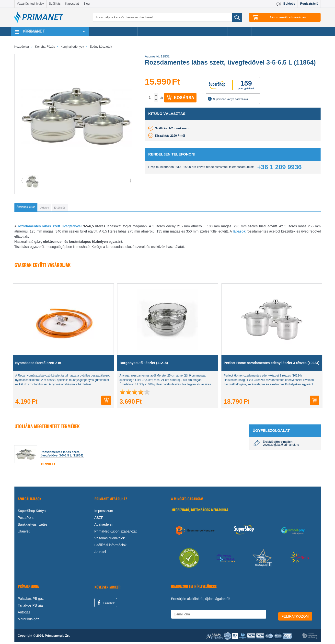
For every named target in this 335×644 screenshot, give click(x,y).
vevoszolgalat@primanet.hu (281, 446)
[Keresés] (168, 17)
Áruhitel (100, 554)
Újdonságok (186, 31)
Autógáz (24, 614)
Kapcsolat (72, 4)
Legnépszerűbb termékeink (113, 31)
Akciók (146, 31)
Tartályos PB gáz (31, 607)
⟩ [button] (130, 180)
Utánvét (24, 533)
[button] (156, 95)
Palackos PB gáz (31, 600)
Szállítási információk (111, 547)
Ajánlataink (240, 31)
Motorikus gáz (29, 621)
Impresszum (104, 512)
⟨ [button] (22, 180)
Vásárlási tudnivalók (31, 4)
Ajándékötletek (213, 31)
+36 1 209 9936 (279, 167)
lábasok (239, 233)
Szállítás (55, 4)
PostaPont (26, 519)
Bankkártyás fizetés (33, 526)
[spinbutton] (150, 98)
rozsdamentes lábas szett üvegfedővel (50, 228)
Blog (87, 4)
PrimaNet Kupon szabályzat (116, 533)
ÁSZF (99, 519)
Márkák (164, 31)
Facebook (106, 604)
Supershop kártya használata (228, 99)
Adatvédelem (104, 526)
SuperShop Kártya (32, 512)
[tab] (34, 208)
